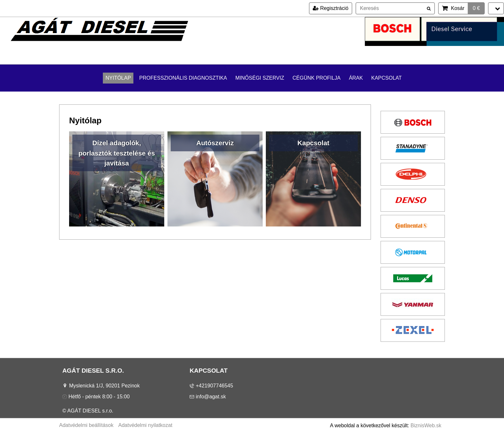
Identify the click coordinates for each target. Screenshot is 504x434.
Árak (356, 78)
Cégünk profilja (316, 78)
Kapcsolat (387, 78)
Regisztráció (330, 8)
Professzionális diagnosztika (183, 78)
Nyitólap (118, 78)
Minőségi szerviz (260, 78)
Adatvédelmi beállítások (86, 425)
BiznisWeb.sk (426, 425)
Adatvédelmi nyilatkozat (145, 425)
